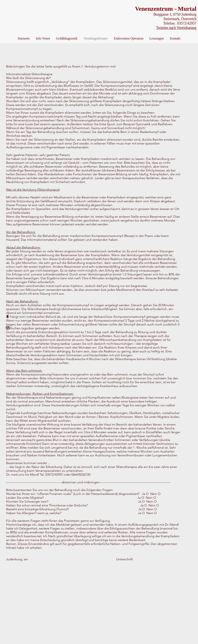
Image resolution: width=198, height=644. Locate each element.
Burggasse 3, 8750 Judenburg (174, 14)
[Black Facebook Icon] (8, 316)
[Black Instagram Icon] (8, 328)
